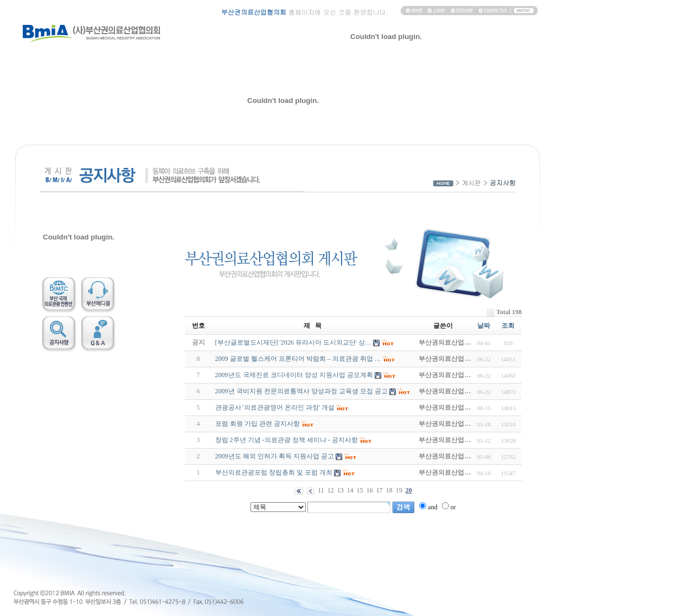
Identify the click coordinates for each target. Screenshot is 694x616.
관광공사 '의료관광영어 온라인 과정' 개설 (275, 407)
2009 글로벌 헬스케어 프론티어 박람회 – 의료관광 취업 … (298, 359)
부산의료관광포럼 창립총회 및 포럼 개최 (274, 472)
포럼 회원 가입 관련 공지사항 (258, 424)
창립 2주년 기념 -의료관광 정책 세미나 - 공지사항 (287, 440)
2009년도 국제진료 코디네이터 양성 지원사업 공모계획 (294, 375)
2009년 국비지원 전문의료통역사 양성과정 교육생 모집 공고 (301, 391)
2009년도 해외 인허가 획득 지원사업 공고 (275, 456)
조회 (508, 326)
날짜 (484, 326)
